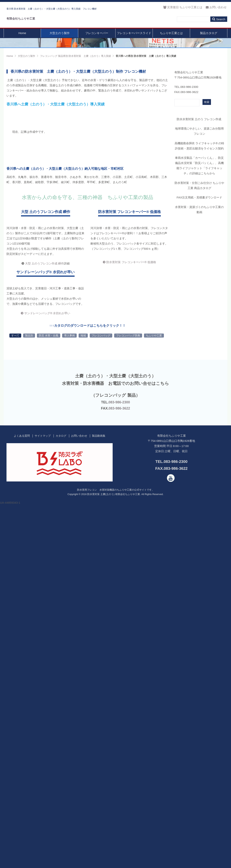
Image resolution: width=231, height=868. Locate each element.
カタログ (61, 787)
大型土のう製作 (60, 42)
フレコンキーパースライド (134, 42)
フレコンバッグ (101, 687)
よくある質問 (22, 787)
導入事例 (69, 687)
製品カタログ (209, 42)
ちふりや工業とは (171, 42)
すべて (15, 687)
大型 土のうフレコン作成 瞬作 (44, 421)
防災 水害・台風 (49, 687)
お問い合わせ (216, 7)
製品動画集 (99, 787)
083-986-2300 (119, 753)
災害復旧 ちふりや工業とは (183, 7)
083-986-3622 (119, 760)
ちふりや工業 (154, 687)
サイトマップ (43, 787)
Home (22, 42)
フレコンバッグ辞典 (128, 687)
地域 (83, 687)
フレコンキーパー (97, 42)
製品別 (29, 687)
